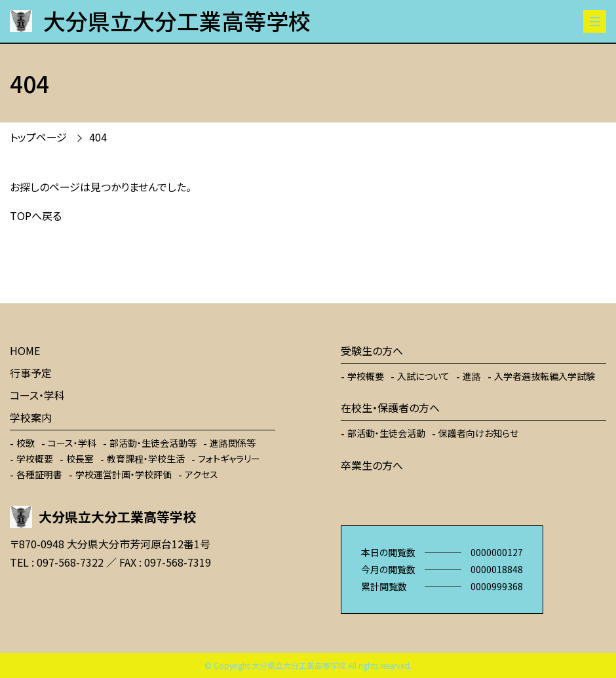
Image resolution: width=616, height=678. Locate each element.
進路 (472, 376)
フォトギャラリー (229, 459)
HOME (25, 350)
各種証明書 (39, 474)
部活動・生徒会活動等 (153, 443)
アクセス (202, 474)
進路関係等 (233, 443)
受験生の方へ (372, 350)
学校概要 (35, 459)
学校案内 (31, 417)
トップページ (38, 137)
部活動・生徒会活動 (386, 433)
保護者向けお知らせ (478, 433)
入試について (423, 376)
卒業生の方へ (372, 465)
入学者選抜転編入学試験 (545, 376)
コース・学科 (37, 395)
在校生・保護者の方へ (390, 407)
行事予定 (31, 373)
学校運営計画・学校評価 (124, 474)
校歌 (26, 443)
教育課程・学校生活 (146, 459)
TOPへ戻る (36, 216)
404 (98, 137)
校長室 (80, 459)
